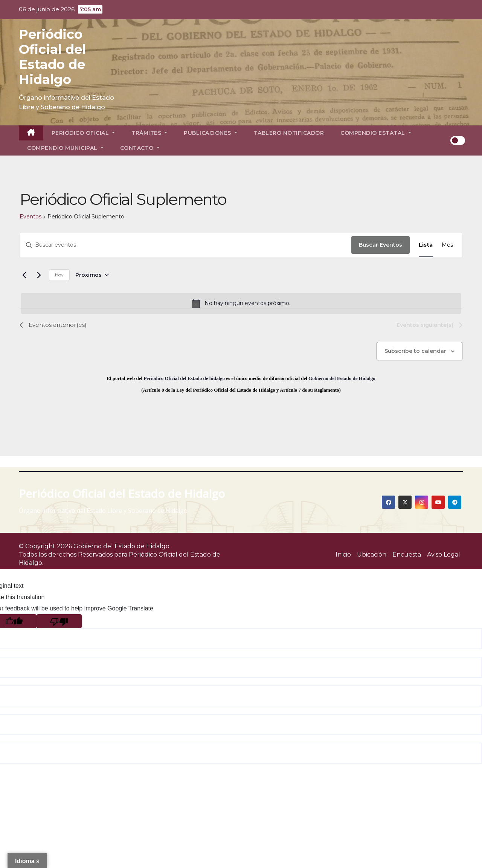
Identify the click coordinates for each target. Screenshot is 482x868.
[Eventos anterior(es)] (24, 275)
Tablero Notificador (289, 133)
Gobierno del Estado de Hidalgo (342, 378)
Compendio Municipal (65, 148)
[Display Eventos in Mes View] (447, 245)
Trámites (149, 133)
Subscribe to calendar (415, 351)
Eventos (31, 217)
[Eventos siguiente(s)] (39, 275)
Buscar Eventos (381, 245)
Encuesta (407, 555)
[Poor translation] (59, 621)
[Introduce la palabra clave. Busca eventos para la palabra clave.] (186, 245)
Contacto (140, 148)
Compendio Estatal (376, 133)
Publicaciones (210, 133)
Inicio (343, 555)
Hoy (59, 275)
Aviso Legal (444, 555)
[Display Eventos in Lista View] (426, 245)
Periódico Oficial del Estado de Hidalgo (52, 57)
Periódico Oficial (83, 133)
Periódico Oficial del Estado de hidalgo (184, 378)
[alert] (241, 304)
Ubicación (372, 555)
